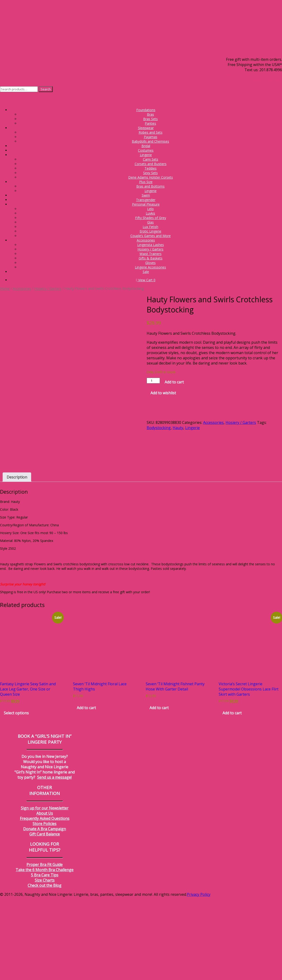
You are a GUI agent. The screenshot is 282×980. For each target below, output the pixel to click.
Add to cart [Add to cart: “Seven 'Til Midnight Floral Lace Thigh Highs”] (86, 791)
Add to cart (174, 382)
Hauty (178, 428)
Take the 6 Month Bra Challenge (45, 953)
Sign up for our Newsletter (45, 892)
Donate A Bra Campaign (45, 912)
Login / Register (268, 80)
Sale (146, 272)
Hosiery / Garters (48, 288)
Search (46, 89)
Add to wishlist (163, 393)
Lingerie (192, 428)
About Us (45, 897)
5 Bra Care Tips (45, 958)
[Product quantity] (153, 381)
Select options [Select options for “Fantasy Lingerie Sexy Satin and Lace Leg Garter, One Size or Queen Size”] (16, 796)
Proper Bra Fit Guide (45, 948)
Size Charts (45, 964)
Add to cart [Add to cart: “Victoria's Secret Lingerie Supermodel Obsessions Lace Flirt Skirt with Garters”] (232, 796)
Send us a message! (54, 861)
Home (5, 288)
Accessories (22, 288)
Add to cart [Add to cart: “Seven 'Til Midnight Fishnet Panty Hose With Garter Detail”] (159, 791)
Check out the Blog (45, 969)
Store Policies (45, 907)
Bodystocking (159, 428)
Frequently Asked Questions (45, 902)
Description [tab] (17, 561)
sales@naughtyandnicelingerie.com (251, 75)
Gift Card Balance (45, 918)
